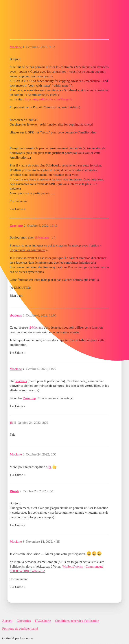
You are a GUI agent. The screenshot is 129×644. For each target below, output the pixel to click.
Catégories (24, 621)
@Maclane (42, 237)
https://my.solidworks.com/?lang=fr (48, 99)
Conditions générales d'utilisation (77, 621)
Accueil (7, 621)
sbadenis (21, 381)
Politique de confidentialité (20, 629)
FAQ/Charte (43, 621)
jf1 (50, 467)
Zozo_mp (29, 398)
